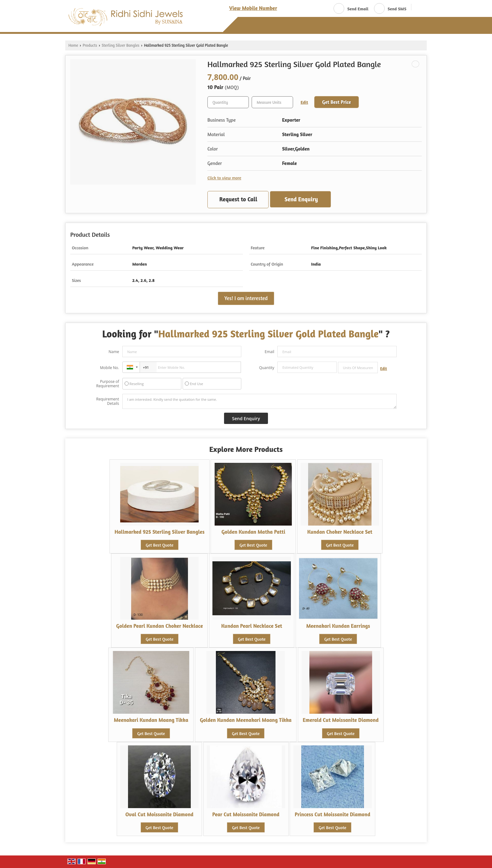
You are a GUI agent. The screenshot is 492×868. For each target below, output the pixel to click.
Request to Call (238, 199)
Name (114, 352)
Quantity (267, 368)
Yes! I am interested (246, 298)
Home (73, 45)
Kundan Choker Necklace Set (340, 532)
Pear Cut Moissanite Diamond (246, 814)
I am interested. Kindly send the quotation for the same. (259, 401)
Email (269, 352)
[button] (253, 8)
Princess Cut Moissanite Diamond (332, 814)
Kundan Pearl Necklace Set (252, 626)
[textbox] (272, 102)
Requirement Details (107, 401)
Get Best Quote (159, 545)
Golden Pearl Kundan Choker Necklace (159, 626)
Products (90, 45)
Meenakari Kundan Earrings (338, 626)
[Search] (418, 8)
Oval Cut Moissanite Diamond (159, 814)
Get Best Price (337, 102)
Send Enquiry (301, 199)
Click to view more (224, 178)
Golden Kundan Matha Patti (253, 532)
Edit (304, 102)
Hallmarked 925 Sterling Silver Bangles (160, 532)
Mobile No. (110, 368)
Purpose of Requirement (107, 384)
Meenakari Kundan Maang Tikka (151, 720)
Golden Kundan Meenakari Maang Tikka (246, 720)
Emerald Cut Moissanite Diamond (341, 720)
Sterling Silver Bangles (120, 45)
